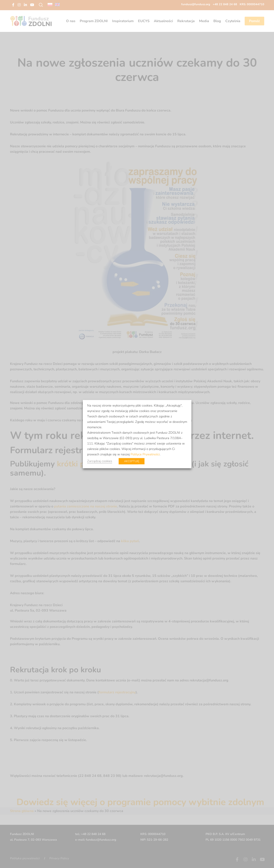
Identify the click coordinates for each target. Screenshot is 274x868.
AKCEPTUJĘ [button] (132, 461)
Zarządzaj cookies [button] (100, 461)
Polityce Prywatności (145, 454)
